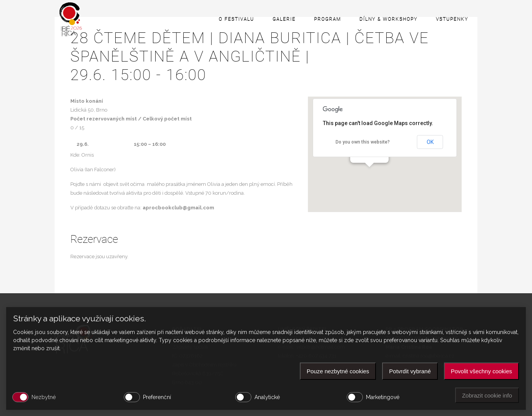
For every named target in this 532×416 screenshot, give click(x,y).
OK (430, 142)
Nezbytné (44, 397)
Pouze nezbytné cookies (338, 371)
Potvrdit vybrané (410, 371)
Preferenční (157, 397)
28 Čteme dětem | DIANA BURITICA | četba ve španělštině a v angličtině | (266, 57)
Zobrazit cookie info (487, 395)
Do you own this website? (363, 142)
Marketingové (383, 397)
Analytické (267, 397)
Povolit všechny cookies (481, 371)
